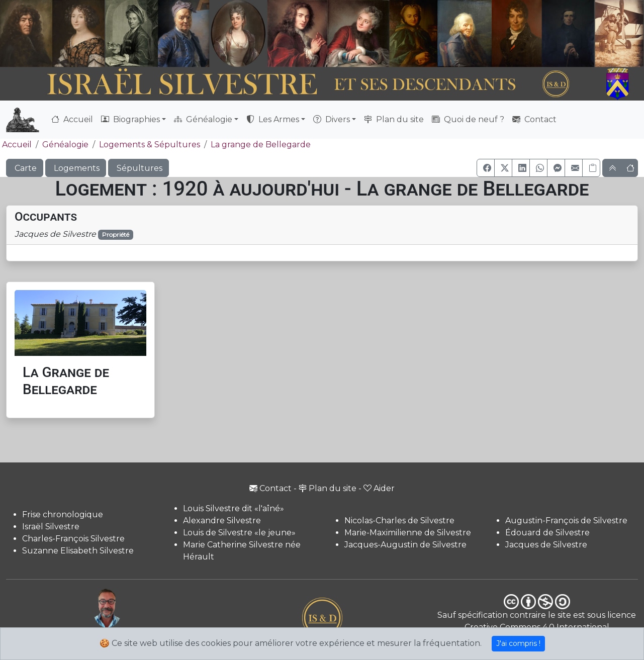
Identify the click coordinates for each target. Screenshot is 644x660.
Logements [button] (76, 168)
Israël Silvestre (51, 527)
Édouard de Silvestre (547, 533)
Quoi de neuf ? (468, 119)
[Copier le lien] (591, 168)
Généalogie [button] (203, 119)
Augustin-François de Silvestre (566, 521)
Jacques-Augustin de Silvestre (405, 545)
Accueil (72, 119)
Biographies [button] (130, 119)
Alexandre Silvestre (222, 521)
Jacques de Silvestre (546, 545)
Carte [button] (25, 168)
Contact (534, 119)
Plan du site (394, 119)
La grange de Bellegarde (261, 145)
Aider (379, 488)
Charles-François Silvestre (73, 539)
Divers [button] (332, 119)
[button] (486, 168)
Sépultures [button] (139, 168)
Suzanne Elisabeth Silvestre (78, 551)
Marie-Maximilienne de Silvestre (408, 533)
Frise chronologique (63, 514)
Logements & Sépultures (150, 145)
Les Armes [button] (273, 119)
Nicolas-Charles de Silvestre (399, 521)
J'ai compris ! (518, 643)
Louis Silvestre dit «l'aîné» (234, 508)
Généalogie (65, 145)
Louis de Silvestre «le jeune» (239, 533)
